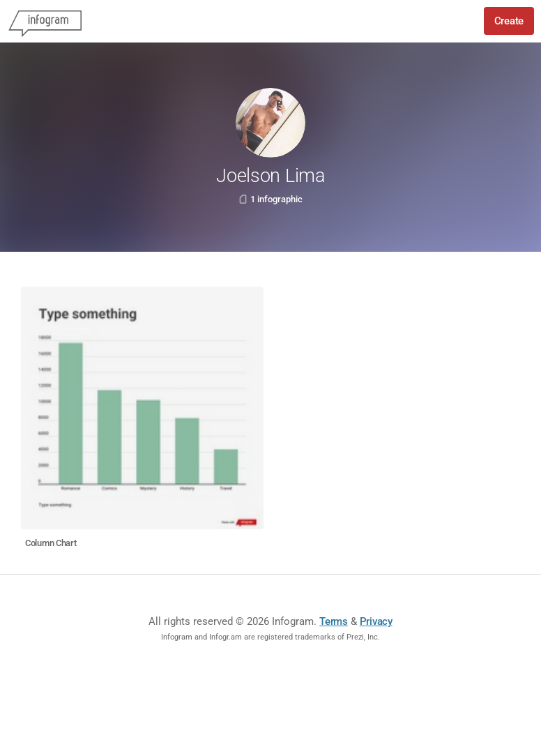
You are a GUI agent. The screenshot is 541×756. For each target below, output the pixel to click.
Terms (334, 621)
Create (509, 21)
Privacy (376, 621)
